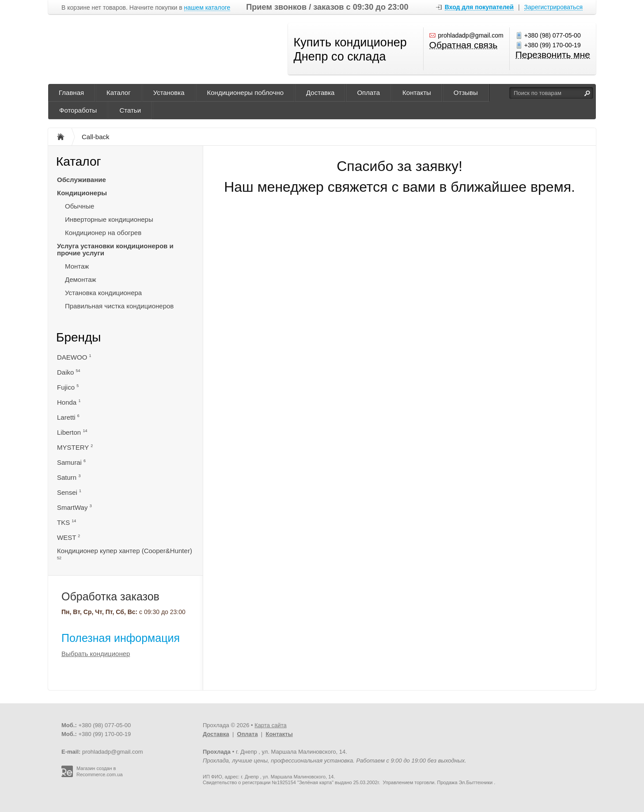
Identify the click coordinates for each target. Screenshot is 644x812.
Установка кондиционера (103, 293)
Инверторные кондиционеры (109, 219)
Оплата (368, 93)
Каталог (119, 93)
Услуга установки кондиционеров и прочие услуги (115, 249)
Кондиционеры (82, 193)
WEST (68, 537)
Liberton (72, 432)
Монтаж (77, 266)
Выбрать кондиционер (96, 654)
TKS (66, 522)
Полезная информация (121, 638)
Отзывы (466, 93)
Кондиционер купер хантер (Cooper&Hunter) (125, 554)
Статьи (130, 110)
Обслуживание (81, 180)
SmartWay (74, 507)
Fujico (68, 387)
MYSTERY (75, 447)
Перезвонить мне (553, 55)
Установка (169, 93)
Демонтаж (81, 279)
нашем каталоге (207, 8)
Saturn (69, 477)
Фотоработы (78, 110)
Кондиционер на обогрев (103, 233)
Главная (71, 93)
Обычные (80, 206)
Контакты (417, 93)
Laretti (68, 417)
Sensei (69, 492)
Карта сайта (270, 725)
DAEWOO (74, 357)
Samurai (71, 462)
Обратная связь (464, 45)
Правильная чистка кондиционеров (119, 306)
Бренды (78, 337)
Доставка (320, 93)
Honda (69, 402)
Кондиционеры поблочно (245, 93)
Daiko (69, 372)
